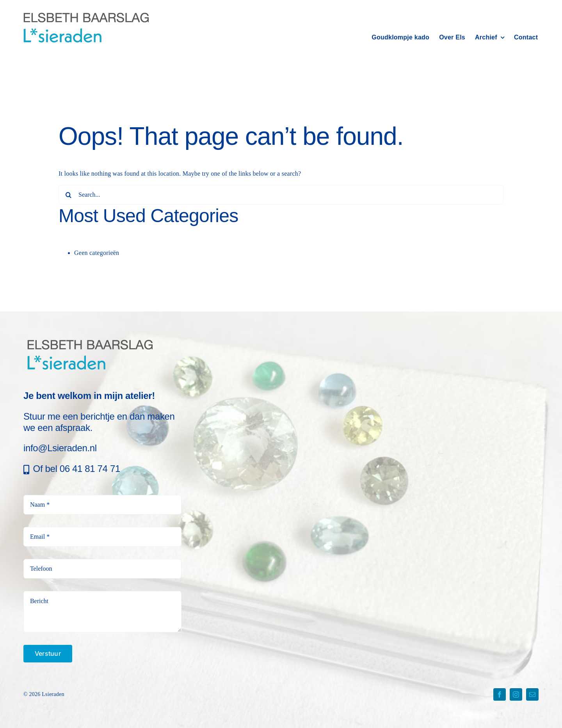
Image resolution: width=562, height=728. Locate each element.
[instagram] (516, 694)
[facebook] (500, 694)
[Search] (68, 195)
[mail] (532, 694)
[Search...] (281, 195)
